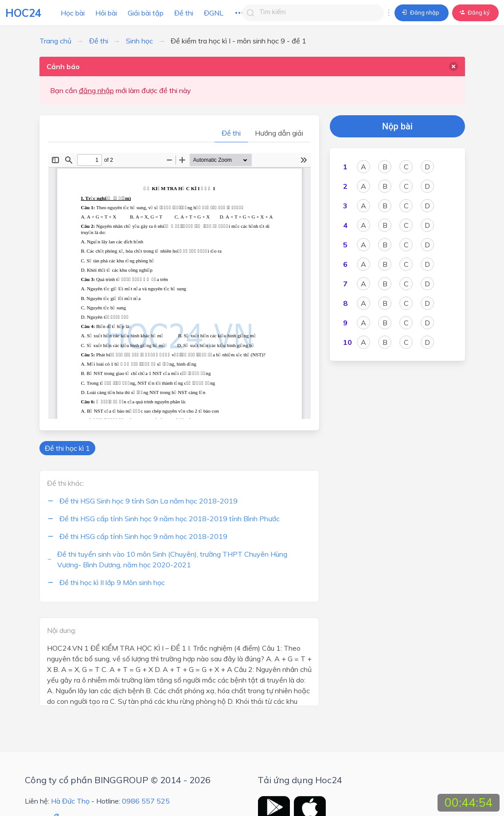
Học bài (73, 13)
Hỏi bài (106, 13)
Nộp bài (397, 126)
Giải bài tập (146, 13)
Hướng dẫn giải (279, 133)
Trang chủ (55, 41)
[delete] (453, 66)
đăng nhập (96, 90)
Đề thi (184, 13)
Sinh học (139, 41)
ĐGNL (214, 13)
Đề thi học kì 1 (67, 448)
